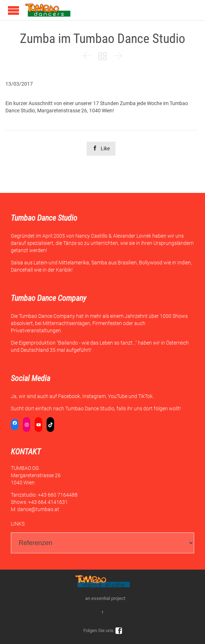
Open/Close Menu (14, 10)
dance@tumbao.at (38, 509)
